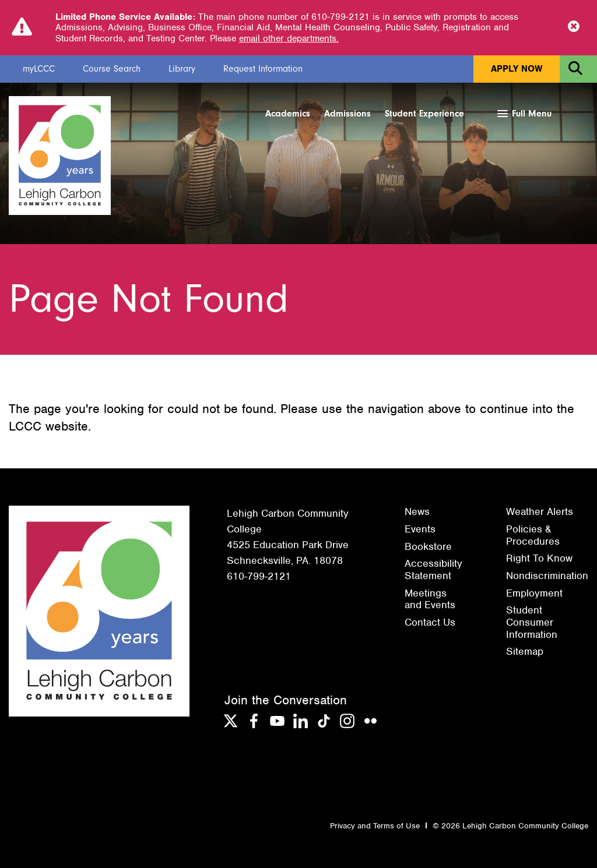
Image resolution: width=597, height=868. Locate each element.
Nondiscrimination (547, 576)
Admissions (347, 114)
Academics (288, 114)
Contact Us (430, 622)
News (417, 511)
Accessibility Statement (433, 569)
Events (420, 529)
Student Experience (424, 114)
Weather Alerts (540, 511)
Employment (534, 593)
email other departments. (289, 38)
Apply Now (517, 69)
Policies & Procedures (533, 535)
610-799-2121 (259, 576)
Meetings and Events (430, 599)
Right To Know (539, 558)
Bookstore (428, 546)
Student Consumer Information (532, 622)
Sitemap (525, 651)
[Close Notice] (574, 27)
